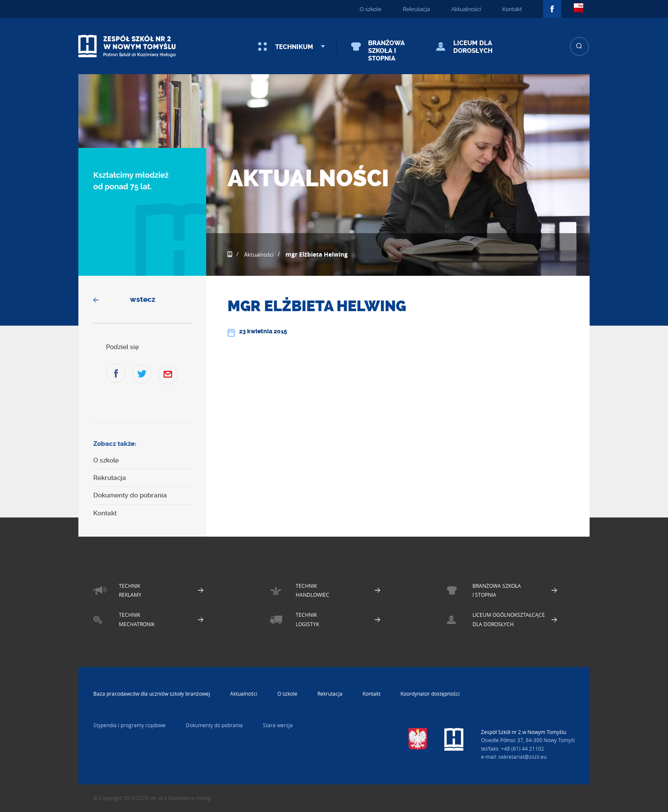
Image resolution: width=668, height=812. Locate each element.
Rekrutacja (416, 9)
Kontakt (512, 9)
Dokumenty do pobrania (130, 495)
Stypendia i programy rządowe (130, 725)
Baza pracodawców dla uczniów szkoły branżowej (152, 694)
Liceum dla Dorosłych (473, 47)
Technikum (294, 47)
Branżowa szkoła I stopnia (386, 51)
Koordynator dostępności (430, 694)
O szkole (370, 9)
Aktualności (466, 9)
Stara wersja (278, 725)
